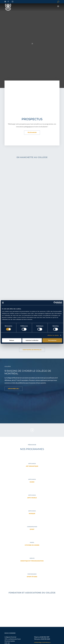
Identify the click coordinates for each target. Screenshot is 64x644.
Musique (32, 514)
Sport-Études (32, 577)
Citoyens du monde (32, 545)
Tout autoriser (52, 340)
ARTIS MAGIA (32, 464)
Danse (32, 482)
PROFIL (32, 542)
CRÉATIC (32, 558)
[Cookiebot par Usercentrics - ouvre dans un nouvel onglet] (55, 303)
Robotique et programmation (32, 561)
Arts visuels (32, 498)
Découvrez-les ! (13, 389)
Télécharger (32, 132)
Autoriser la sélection (32, 340)
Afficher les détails (53, 335)
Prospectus (32, 119)
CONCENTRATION (32, 527)
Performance (32, 574)
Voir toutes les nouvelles (32, 350)
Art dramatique (32, 466)
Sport (32, 529)
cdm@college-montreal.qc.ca (42, 642)
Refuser (12, 340)
